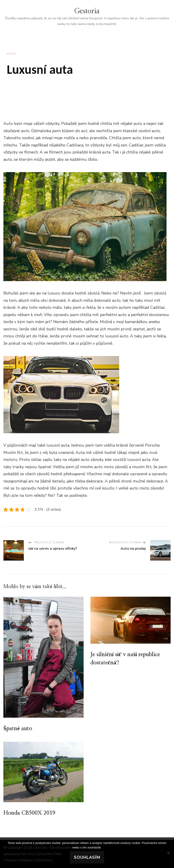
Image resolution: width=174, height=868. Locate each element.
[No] (168, 853)
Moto (11, 54)
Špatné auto (18, 729)
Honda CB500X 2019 (29, 813)
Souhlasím (87, 857)
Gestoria (87, 11)
